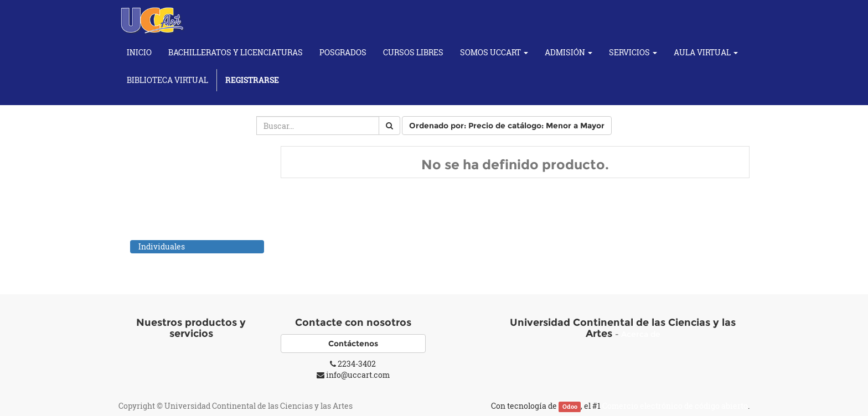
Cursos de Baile (155, 204)
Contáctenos (353, 344)
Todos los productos (163, 161)
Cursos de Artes (156, 190)
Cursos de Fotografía (165, 219)
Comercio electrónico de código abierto (675, 406)
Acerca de (641, 334)
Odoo (570, 407)
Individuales (162, 246)
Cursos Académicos (163, 176)
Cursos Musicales (159, 233)
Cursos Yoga (149, 261)
